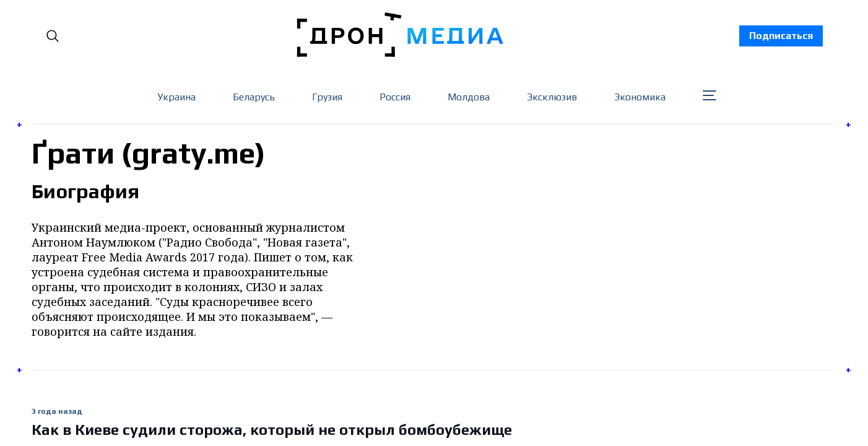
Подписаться (781, 36)
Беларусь (254, 97)
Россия (395, 97)
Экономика (640, 97)
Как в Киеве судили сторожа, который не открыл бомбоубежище (272, 430)
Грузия (327, 97)
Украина (176, 97)
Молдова (469, 97)
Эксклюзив (552, 97)
